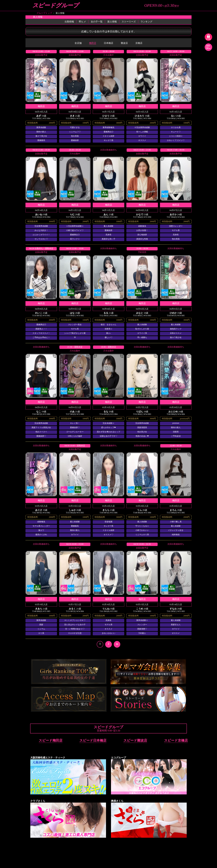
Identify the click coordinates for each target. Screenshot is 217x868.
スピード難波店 (135, 740)
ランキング (146, 22)
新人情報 (112, 22)
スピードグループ (55, 5)
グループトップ (44, 13)
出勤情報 (69, 22)
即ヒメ (82, 22)
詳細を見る (41, 96)
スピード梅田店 (51, 740)
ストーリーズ (129, 22)
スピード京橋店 (176, 740)
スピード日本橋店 (93, 740)
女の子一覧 (97, 22)
